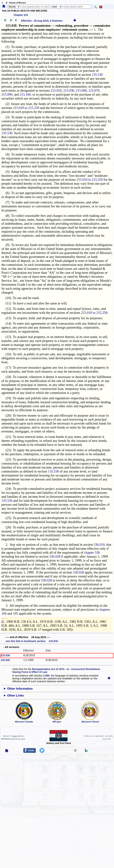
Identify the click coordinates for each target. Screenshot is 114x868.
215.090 (7, 94)
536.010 (99, 545)
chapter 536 (92, 552)
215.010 (56, 90)
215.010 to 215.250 (26, 108)
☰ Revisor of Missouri (15, 3)
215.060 (81, 90)
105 (15, 613)
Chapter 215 (21, 15)
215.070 (94, 90)
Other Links (15, 696)
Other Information (20, 689)
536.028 (55, 556)
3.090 (46, 676)
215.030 (69, 90)
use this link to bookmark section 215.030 (32, 641)
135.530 (97, 75)
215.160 (25, 94)
